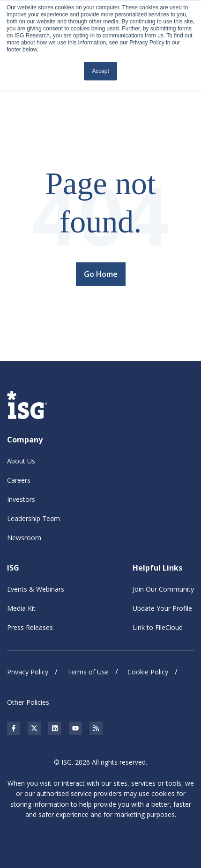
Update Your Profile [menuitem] (162, 608)
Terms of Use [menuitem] (88, 672)
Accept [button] (100, 71)
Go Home (101, 274)
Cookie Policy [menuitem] (148, 672)
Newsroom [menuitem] (24, 538)
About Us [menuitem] (21, 461)
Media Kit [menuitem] (21, 608)
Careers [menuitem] (19, 480)
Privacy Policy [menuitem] (28, 672)
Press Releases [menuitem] (30, 627)
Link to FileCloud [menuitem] (158, 627)
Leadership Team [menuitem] (33, 518)
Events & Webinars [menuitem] (36, 589)
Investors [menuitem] (21, 499)
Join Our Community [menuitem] (163, 589)
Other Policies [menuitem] (28, 702)
